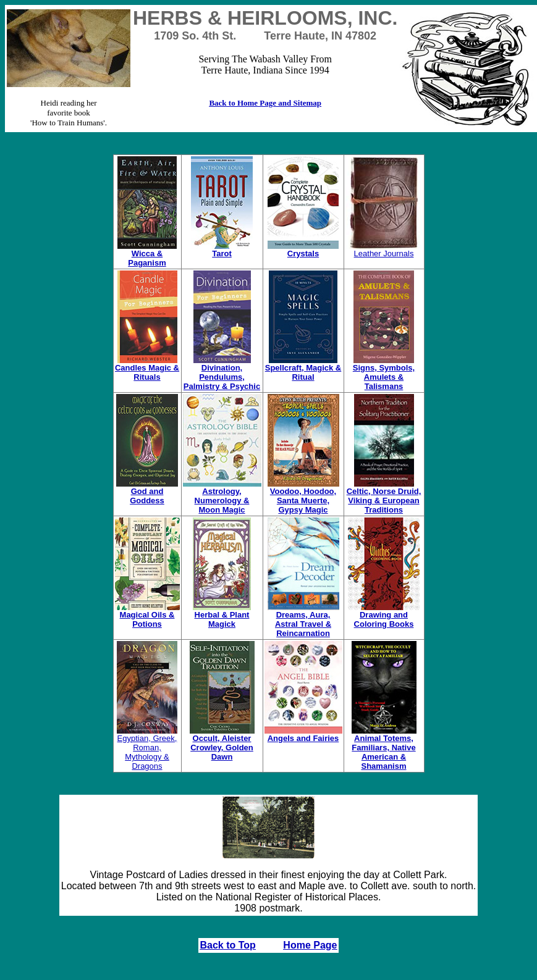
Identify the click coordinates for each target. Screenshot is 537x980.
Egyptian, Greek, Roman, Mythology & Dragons (147, 748)
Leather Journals (384, 250)
